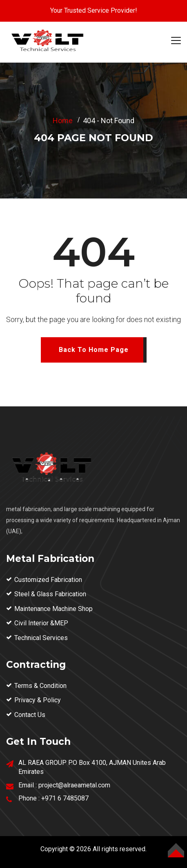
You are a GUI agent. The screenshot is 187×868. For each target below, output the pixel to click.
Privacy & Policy (38, 700)
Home (63, 121)
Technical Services (41, 638)
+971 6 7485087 (65, 798)
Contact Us (30, 715)
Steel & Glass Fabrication (50, 594)
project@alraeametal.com (74, 785)
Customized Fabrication (48, 580)
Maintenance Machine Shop (53, 609)
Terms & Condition (40, 686)
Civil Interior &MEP (41, 623)
